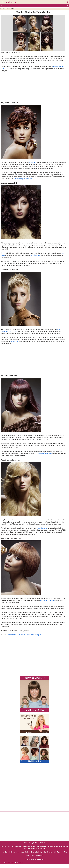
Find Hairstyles (41, 848)
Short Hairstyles (16, 846)
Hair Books (40, 856)
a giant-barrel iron (42, 528)
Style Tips (56, 852)
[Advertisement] (33, 87)
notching (32, 163)
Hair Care (5, 852)
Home (1, 9)
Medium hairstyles (24, 635)
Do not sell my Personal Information (12, 863)
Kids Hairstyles (64, 846)
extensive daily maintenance (23, 179)
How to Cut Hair (25, 852)
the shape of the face (47, 600)
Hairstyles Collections (11, 9)
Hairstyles (5, 9)
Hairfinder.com (9, 2)
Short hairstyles (12, 635)
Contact (27, 859)
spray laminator (35, 255)
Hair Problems (14, 852)
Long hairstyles (36, 635)
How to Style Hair (37, 852)
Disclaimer (41, 859)
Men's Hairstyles (52, 846)
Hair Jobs (64, 852)
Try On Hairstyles (29, 848)
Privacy (34, 859)
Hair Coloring (48, 852)
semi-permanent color (45, 454)
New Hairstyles (5, 846)
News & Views (30, 856)
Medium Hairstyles (29, 846)
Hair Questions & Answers (37, 843)
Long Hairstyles (41, 846)
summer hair (14, 342)
